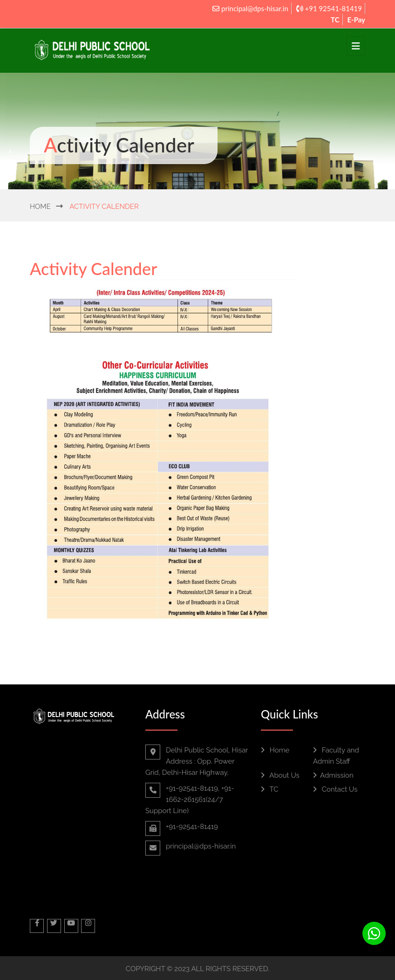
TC (335, 20)
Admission (333, 775)
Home (40, 207)
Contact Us (335, 789)
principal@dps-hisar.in (250, 8)
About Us (280, 775)
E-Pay (356, 20)
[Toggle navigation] (356, 46)
